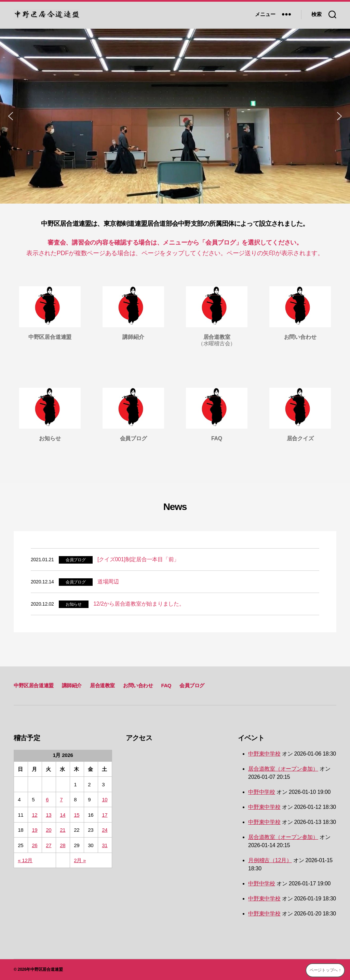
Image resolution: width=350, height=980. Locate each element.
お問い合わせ (138, 685)
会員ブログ (76, 560)
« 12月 (25, 860)
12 (35, 815)
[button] (11, 116)
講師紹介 (72, 685)
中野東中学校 (264, 754)
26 (35, 845)
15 (77, 815)
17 (105, 815)
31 (105, 845)
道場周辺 (108, 582)
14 (63, 815)
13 (49, 815)
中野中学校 (262, 792)
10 (105, 799)
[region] (175, 116)
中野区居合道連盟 (34, 685)
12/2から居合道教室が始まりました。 (139, 604)
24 (105, 830)
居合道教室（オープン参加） (283, 769)
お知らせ (74, 604)
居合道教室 (102, 685)
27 (49, 845)
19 (35, 830)
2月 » (80, 860)
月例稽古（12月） (270, 860)
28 (63, 845)
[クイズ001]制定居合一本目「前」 (138, 559)
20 (49, 830)
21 (63, 830)
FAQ (166, 685)
